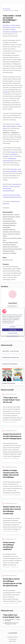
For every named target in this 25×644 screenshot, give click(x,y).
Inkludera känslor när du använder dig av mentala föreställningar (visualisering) (12, 510)
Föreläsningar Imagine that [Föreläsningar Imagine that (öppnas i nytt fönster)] (10, 223)
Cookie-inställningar (12, 333)
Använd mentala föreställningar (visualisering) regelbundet (9, 546)
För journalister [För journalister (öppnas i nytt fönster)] (13, 639)
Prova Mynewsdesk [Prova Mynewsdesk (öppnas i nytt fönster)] (13, 637)
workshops (6, 156)
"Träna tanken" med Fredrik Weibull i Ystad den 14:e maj (11, 400)
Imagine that (6, 92)
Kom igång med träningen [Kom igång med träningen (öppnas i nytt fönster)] (9, 245)
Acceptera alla (12, 330)
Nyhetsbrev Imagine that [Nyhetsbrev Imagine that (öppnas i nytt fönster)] (9, 230)
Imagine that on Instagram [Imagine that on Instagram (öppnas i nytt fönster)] (9, 253)
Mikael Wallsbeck (11, 126)
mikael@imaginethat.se (12, 336)
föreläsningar (13, 154)
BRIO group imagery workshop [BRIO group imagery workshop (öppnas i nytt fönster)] (10, 242)
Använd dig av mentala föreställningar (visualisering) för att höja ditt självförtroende (12, 582)
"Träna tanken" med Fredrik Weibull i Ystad (11, 616)
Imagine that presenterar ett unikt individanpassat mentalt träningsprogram (12, 436)
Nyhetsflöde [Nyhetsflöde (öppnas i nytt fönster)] (12, 641)
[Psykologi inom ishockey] (12, 375)
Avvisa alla (13, 327)
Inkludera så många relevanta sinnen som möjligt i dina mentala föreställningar (11, 474)
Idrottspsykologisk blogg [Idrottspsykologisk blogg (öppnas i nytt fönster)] (9, 225)
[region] (12, 322)
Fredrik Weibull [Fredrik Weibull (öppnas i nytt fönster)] (6, 227)
